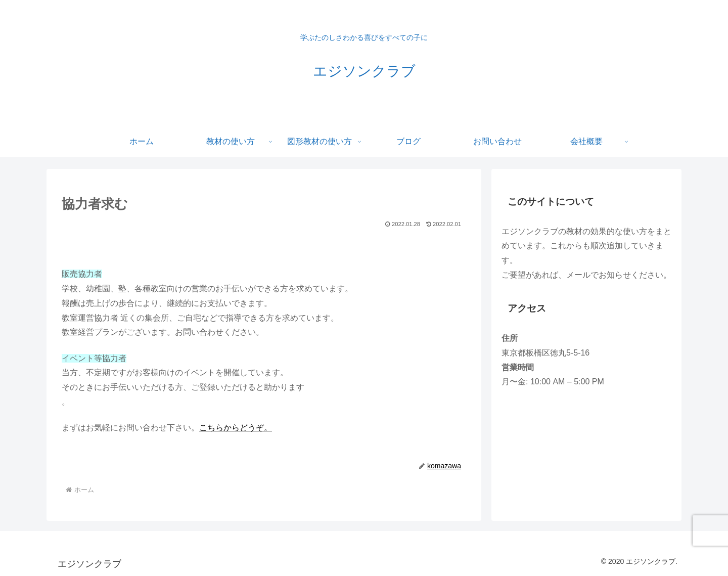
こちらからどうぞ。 (236, 428)
